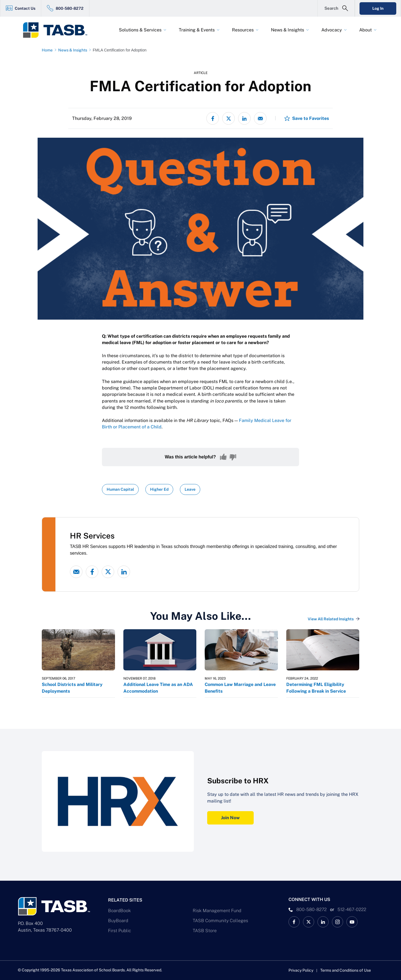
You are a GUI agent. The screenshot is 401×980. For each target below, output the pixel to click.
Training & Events (197, 30)
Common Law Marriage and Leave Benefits (240, 688)
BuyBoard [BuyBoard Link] (118, 921)
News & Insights (288, 30)
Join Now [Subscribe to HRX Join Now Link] (230, 818)
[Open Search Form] (336, 8)
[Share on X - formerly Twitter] (228, 118)
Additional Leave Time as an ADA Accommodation (158, 688)
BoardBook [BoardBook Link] (119, 911)
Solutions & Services (140, 30)
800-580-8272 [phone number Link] (311, 909)
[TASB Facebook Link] (294, 922)
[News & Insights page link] (74, 50)
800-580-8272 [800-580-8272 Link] (70, 8)
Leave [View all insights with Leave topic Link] (190, 489)
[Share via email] (260, 118)
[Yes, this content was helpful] (223, 457)
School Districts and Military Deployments (72, 688)
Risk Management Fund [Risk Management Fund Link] (217, 911)
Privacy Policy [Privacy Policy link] (301, 970)
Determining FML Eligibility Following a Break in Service (316, 688)
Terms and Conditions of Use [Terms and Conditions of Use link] (346, 970)
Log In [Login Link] (378, 8)
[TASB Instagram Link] (338, 922)
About (365, 30)
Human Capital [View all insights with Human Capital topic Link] (120, 489)
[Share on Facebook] (213, 118)
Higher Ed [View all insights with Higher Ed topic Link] (159, 489)
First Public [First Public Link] (120, 931)
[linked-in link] (124, 572)
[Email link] (76, 572)
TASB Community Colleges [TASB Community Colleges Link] (220, 921)
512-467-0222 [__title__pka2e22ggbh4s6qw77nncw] (352, 909)
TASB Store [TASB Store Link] (205, 931)
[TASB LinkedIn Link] (323, 922)
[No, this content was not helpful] (233, 457)
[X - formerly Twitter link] (108, 572)
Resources (243, 30)
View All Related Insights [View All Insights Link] (331, 619)
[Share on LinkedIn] (244, 118)
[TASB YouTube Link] (352, 922)
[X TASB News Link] (309, 922)
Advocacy (332, 30)
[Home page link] (48, 50)
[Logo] (58, 30)
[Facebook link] (92, 572)
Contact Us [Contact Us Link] (25, 8)
